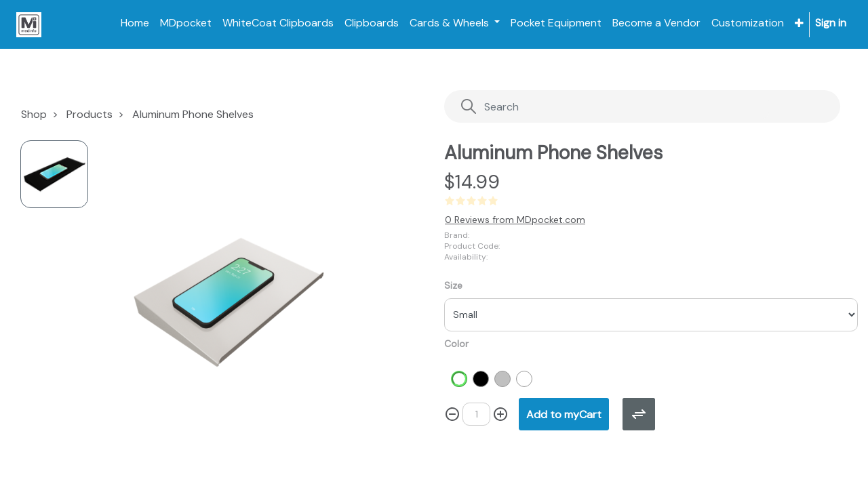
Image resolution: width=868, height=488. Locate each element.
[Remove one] (452, 414)
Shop (34, 114)
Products (90, 114)
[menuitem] (135, 23)
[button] (799, 23)
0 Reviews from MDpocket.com (515, 220)
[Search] (615, 107)
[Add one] (500, 414)
